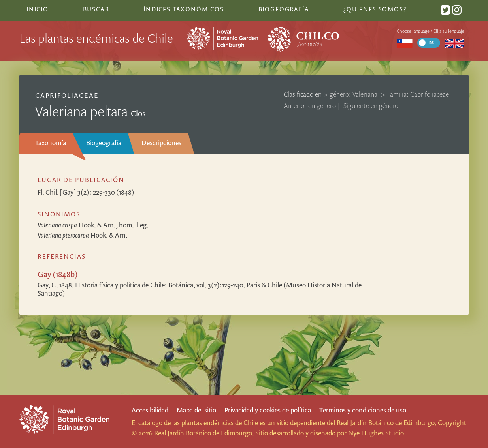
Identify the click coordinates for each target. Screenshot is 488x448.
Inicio (38, 9)
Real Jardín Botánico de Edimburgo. (386, 423)
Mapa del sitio (196, 410)
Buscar (96, 9)
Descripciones (161, 143)
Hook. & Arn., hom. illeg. (93, 225)
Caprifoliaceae (67, 95)
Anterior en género (310, 106)
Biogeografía (104, 143)
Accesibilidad (150, 410)
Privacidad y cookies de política (268, 410)
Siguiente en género (371, 106)
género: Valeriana (354, 94)
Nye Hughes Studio (376, 433)
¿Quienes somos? (375, 9)
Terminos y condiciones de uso (363, 410)
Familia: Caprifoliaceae (418, 94)
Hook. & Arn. (83, 235)
